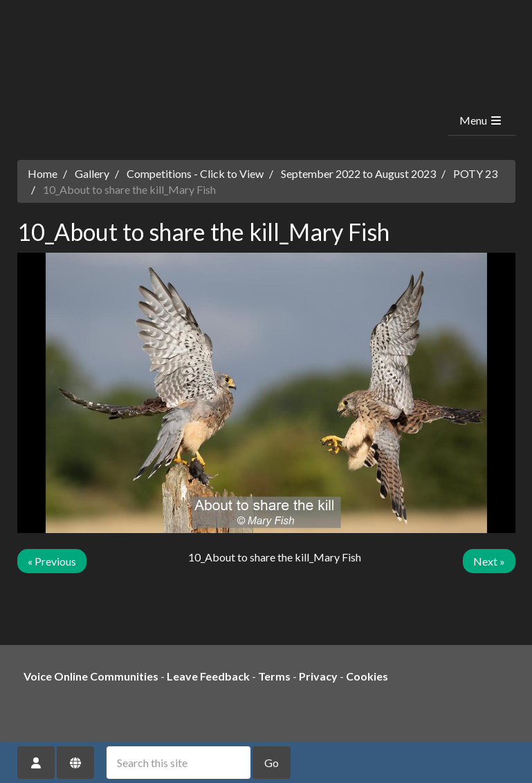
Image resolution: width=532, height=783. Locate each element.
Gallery (92, 173)
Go (272, 763)
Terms (274, 676)
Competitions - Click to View (195, 173)
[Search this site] (178, 763)
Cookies (367, 676)
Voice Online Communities (91, 676)
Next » (489, 561)
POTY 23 (475, 173)
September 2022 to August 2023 (358, 173)
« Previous (52, 561)
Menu (481, 120)
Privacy (318, 676)
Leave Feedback (208, 676)
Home (43, 173)
